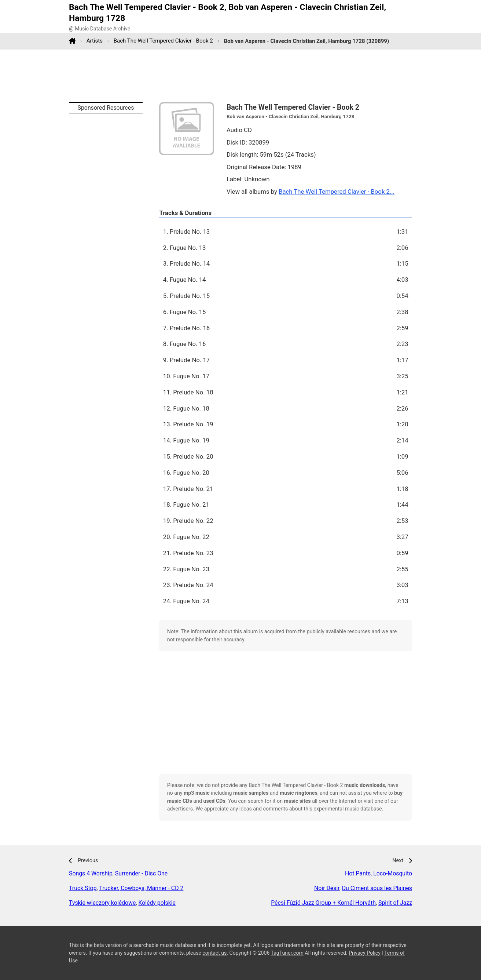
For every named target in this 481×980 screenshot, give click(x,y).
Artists (95, 41)
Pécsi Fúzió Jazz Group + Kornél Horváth (323, 903)
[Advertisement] (240, 76)
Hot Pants (358, 873)
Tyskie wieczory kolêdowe (102, 903)
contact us (214, 953)
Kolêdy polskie (157, 903)
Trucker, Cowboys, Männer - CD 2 (141, 888)
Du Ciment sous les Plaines (377, 888)
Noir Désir (327, 888)
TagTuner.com (287, 953)
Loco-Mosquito (393, 873)
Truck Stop (83, 888)
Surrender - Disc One (141, 873)
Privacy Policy (365, 953)
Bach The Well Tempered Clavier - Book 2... (337, 192)
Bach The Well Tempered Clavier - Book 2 (163, 41)
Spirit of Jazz (395, 903)
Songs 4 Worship (91, 873)
